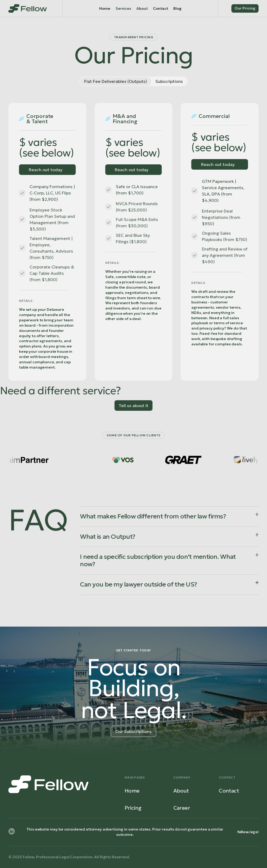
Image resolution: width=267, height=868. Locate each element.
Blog (177, 8)
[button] (142, 9)
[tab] (116, 81)
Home (105, 8)
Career (182, 808)
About (181, 791)
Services (123, 8)
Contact (161, 8)
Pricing (133, 808)
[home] (28, 8)
